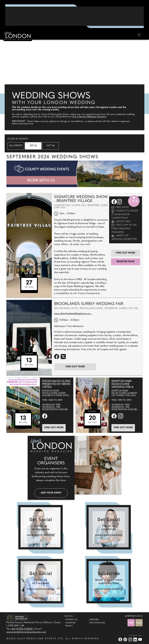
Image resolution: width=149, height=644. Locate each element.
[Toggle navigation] (139, 35)
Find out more (126, 253)
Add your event (51, 493)
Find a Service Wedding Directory (89, 117)
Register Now (126, 262)
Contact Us (71, 620)
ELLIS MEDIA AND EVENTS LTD (40, 639)
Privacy (69, 626)
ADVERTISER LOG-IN (134, 616)
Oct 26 (50, 146)
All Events (16, 146)
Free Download (97, 623)
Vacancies (70, 623)
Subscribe (94, 620)
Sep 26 (33, 146)
